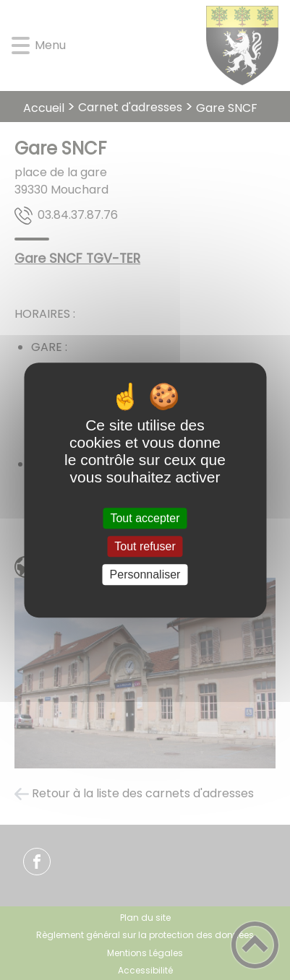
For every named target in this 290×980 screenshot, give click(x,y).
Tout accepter (145, 518)
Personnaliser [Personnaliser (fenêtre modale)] (145, 574)
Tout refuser (145, 546)
